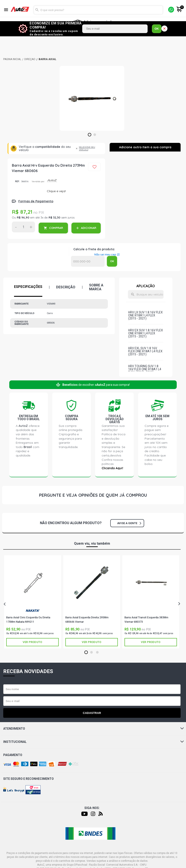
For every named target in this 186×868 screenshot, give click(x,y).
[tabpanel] (92, 98)
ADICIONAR (89, 228)
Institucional (94, 742)
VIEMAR (92, 612)
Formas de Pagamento (36, 201)
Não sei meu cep (105, 255)
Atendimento (94, 729)
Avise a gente (129, 523)
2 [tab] (95, 135)
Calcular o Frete (88, 261)
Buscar (37, 10)
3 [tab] (97, 653)
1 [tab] (89, 135)
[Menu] (6, 10)
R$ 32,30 (54, 217)
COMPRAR (56, 228)
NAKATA (33, 610)
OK (157, 29)
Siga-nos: (92, 808)
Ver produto (32, 642)
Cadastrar (92, 713)
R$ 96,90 (23, 217)
